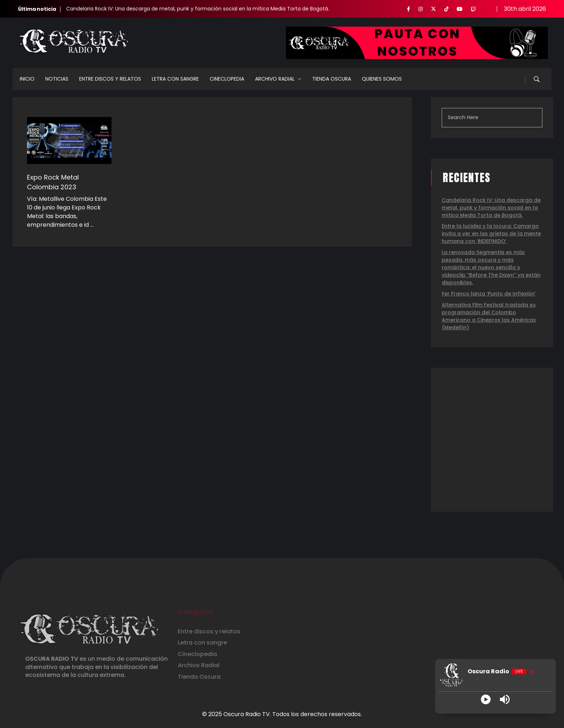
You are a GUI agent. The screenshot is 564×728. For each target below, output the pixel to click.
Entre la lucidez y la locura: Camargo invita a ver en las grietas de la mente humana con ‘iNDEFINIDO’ (491, 234)
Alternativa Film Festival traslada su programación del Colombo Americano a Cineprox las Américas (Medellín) (489, 316)
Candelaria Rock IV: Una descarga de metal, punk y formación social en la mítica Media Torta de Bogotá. (198, 9)
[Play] (486, 699)
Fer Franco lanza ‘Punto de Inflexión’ (489, 294)
